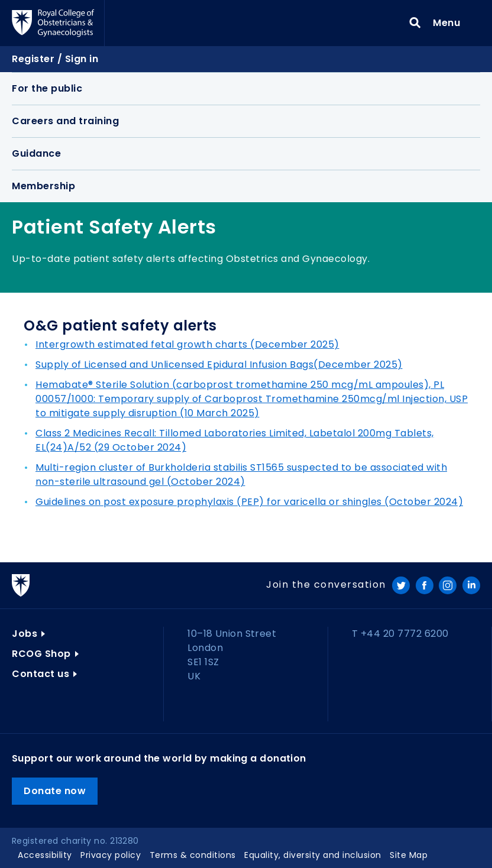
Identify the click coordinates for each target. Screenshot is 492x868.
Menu (450, 22)
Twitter (401, 585)
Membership (43, 186)
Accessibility (45, 855)
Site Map (409, 855)
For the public (47, 88)
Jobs (25, 634)
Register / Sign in (55, 59)
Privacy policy (111, 855)
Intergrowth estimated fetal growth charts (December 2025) (187, 344)
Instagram (448, 585)
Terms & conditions (193, 855)
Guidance (36, 153)
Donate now (55, 791)
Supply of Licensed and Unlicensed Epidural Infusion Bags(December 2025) (219, 365)
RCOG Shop (41, 654)
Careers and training (65, 121)
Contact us (41, 674)
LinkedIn (471, 585)
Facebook (425, 585)
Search (415, 23)
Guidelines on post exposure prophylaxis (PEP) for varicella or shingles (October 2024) (249, 502)
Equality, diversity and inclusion (313, 855)
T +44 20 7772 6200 (400, 634)
